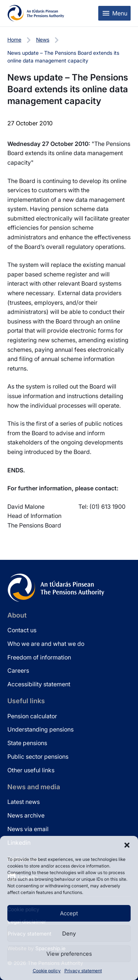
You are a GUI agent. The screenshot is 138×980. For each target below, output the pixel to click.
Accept (69, 913)
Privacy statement (83, 971)
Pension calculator (32, 716)
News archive (26, 815)
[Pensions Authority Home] (36, 13)
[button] (127, 845)
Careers (18, 670)
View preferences (69, 954)
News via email (28, 829)
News (43, 40)
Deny (69, 933)
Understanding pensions (40, 729)
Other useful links (31, 770)
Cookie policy (47, 971)
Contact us (22, 630)
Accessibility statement (39, 684)
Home (14, 40)
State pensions (27, 743)
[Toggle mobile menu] (114, 13)
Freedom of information (39, 657)
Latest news (24, 802)
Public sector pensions (38, 757)
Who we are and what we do (46, 644)
